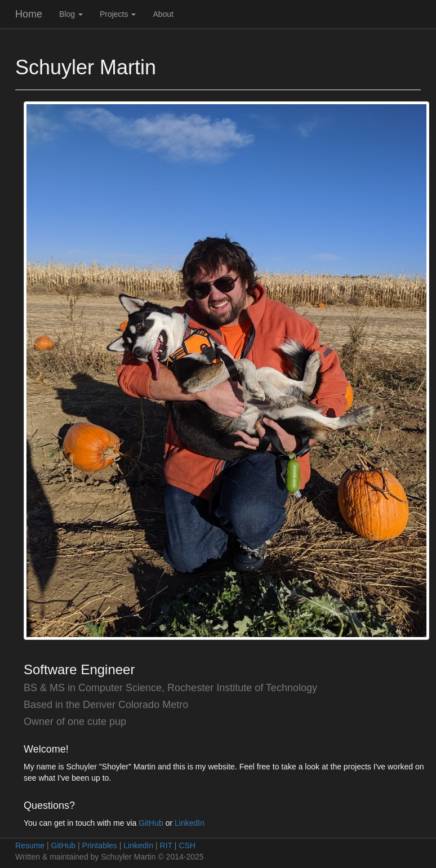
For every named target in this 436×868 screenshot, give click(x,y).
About (163, 14)
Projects (118, 14)
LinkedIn (190, 823)
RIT (166, 845)
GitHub (151, 823)
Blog (71, 14)
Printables (100, 845)
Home (29, 14)
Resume (30, 845)
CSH (187, 845)
